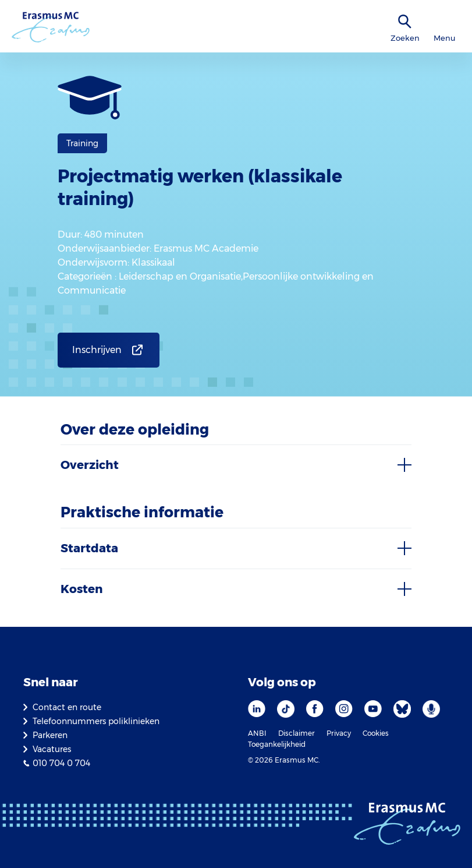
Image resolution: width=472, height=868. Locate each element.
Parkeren (50, 735)
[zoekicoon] (405, 22)
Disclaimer (297, 733)
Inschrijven (97, 350)
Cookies (376, 733)
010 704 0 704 (61, 763)
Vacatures (52, 749)
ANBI (257, 733)
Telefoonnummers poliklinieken (96, 721)
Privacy (339, 733)
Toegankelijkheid (277, 744)
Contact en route (67, 707)
